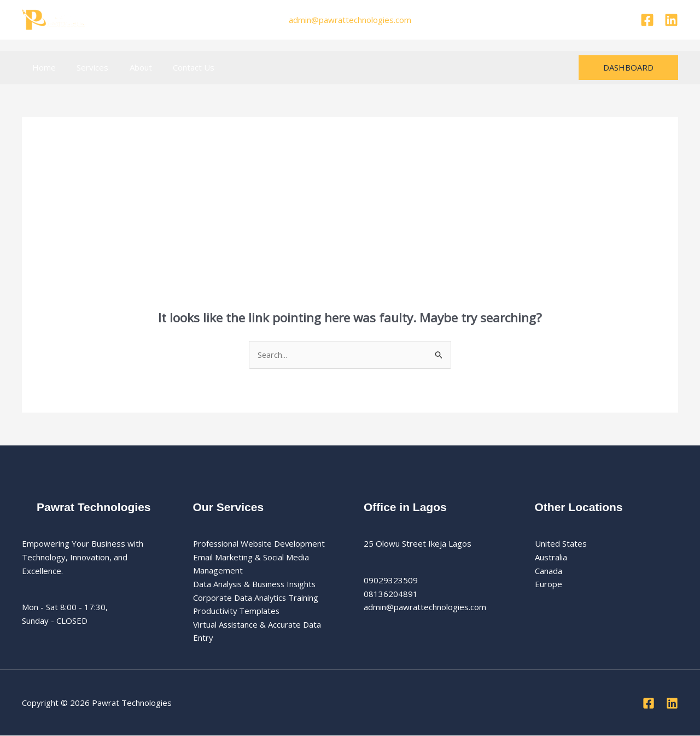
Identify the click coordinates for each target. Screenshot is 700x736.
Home (42, 67)
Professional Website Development (260, 543)
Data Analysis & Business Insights (256, 584)
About (129, 67)
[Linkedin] (671, 20)
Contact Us (178, 67)
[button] (628, 68)
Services (86, 67)
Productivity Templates (237, 611)
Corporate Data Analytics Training (256, 598)
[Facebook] (647, 20)
